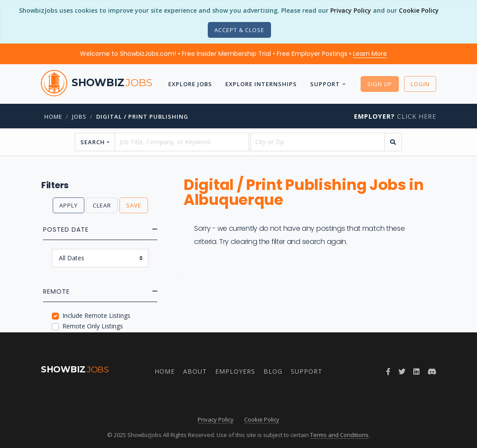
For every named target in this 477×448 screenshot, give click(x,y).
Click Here (395, 116)
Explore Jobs (190, 84)
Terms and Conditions (339, 435)
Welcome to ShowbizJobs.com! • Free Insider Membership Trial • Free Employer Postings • (233, 54)
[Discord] (432, 372)
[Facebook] (388, 372)
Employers (235, 371)
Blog (273, 371)
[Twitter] (402, 372)
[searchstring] (182, 142)
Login (420, 84)
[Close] (239, 30)
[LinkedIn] (416, 372)
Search (93, 142)
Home (53, 117)
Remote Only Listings (93, 326)
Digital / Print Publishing (142, 117)
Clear (102, 205)
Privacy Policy (351, 10)
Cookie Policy (419, 10)
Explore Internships (261, 84)
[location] (318, 142)
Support (325, 84)
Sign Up (380, 84)
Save (134, 205)
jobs (79, 117)
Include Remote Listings (96, 315)
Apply (69, 205)
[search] (393, 142)
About (195, 371)
